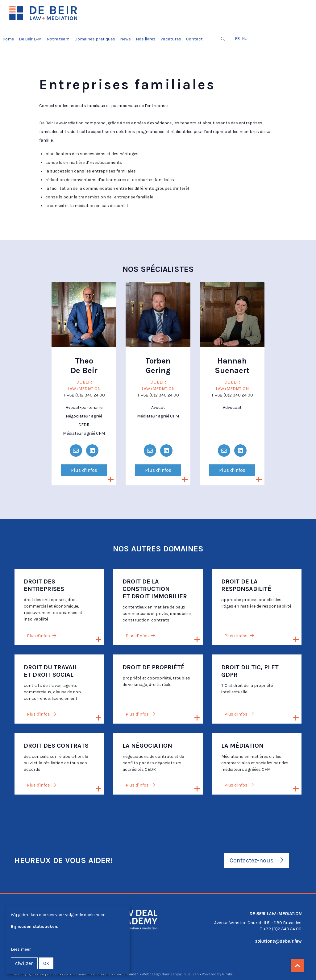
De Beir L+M (30, 39)
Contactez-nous (257, 860)
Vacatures (171, 39)
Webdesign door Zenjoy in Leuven (170, 974)
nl (244, 38)
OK (46, 963)
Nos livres (146, 39)
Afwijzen (24, 963)
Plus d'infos (84, 470)
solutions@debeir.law (278, 941)
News (125, 39)
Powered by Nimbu (218, 974)
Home (8, 39)
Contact (194, 39)
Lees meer (21, 949)
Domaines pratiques (95, 39)
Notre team (58, 39)
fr (237, 38)
